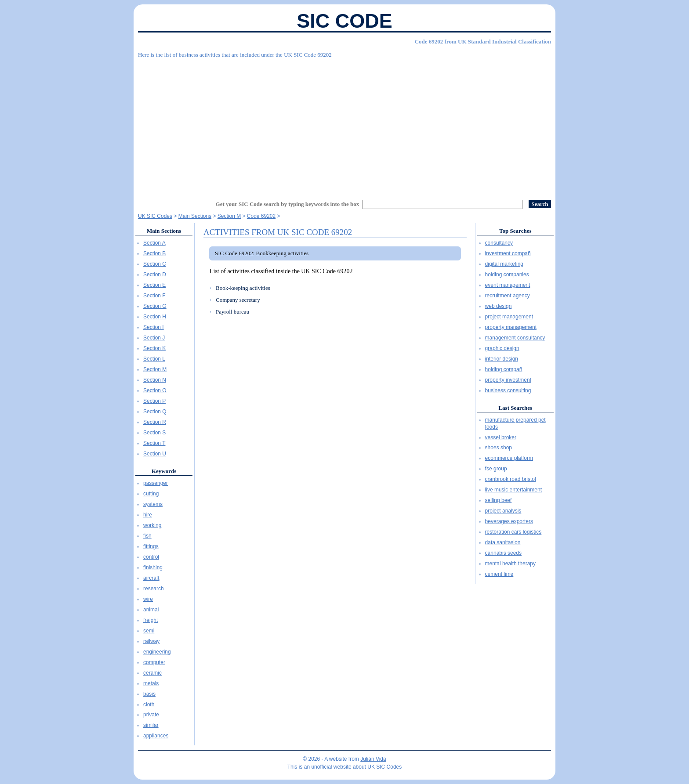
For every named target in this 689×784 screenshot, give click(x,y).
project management (509, 317)
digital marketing (504, 264)
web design (499, 306)
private (151, 715)
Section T (154, 443)
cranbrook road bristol (511, 479)
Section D (155, 275)
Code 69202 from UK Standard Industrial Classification (483, 42)
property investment (508, 380)
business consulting (508, 390)
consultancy (499, 243)
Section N (155, 380)
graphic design (502, 348)
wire (148, 599)
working (152, 525)
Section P (154, 401)
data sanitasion (503, 542)
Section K (154, 348)
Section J (154, 338)
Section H (155, 317)
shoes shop (499, 448)
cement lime (499, 574)
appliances (156, 736)
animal (151, 610)
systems (153, 504)
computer (154, 662)
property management (511, 327)
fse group (496, 469)
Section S (154, 433)
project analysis (503, 511)
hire (148, 515)
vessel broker (501, 437)
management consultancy (515, 338)
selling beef (499, 500)
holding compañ (504, 369)
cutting (151, 494)
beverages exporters (509, 521)
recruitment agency (508, 296)
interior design (502, 359)
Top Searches (515, 231)
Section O (155, 390)
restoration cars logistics (513, 532)
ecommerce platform (509, 458)
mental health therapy (510, 564)
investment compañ (508, 253)
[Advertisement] (344, 125)
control (151, 557)
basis (149, 694)
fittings (151, 546)
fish (147, 536)
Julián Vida (373, 759)
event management (508, 285)
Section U (155, 454)
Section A (154, 243)
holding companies (507, 275)
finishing (153, 567)
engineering (157, 652)
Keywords (164, 471)
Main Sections (164, 231)
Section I (154, 327)
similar (151, 725)
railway (151, 641)
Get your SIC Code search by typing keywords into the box (288, 204)
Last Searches (515, 408)
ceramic (152, 673)
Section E (154, 285)
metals (151, 683)
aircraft (151, 578)
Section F (154, 296)
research (154, 589)
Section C (155, 264)
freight (150, 620)
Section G (155, 306)
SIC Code (344, 21)
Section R (155, 422)
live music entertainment (513, 490)
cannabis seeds (503, 553)
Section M (155, 369)
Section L (154, 359)
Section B (154, 253)
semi (149, 631)
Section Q (155, 412)
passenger (156, 483)
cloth (149, 705)
